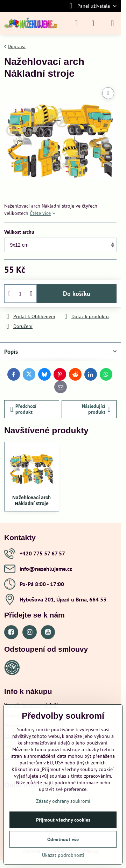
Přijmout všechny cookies (63, 820)
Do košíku (77, 294)
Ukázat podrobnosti (63, 855)
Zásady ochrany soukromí (63, 801)
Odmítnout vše (63, 839)
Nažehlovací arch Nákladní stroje (31, 501)
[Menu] (112, 23)
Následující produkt (96, 409)
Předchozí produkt (24, 409)
